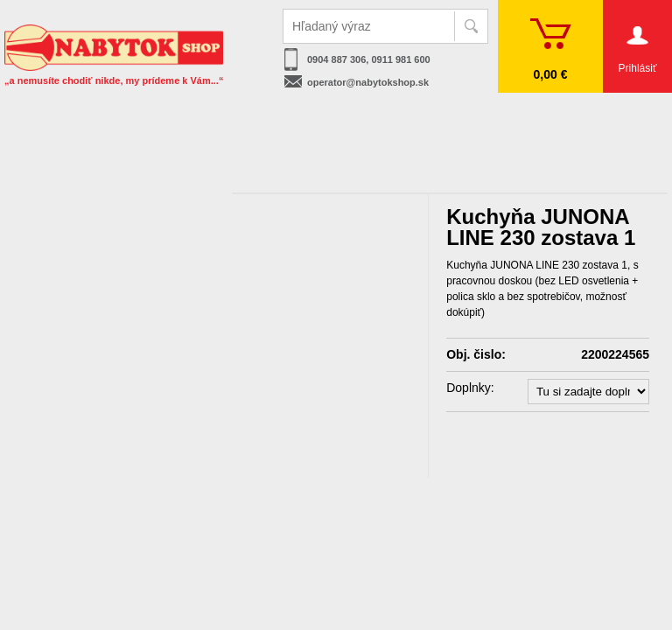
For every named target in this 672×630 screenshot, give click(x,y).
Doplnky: (470, 388)
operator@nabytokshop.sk (368, 82)
